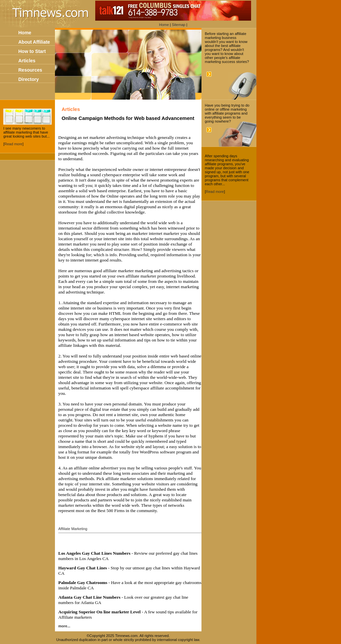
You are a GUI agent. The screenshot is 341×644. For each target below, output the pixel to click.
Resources (30, 70)
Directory (28, 79)
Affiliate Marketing (73, 529)
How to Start (32, 51)
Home (164, 25)
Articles (27, 61)
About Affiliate (34, 42)
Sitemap (178, 25)
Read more (13, 144)
